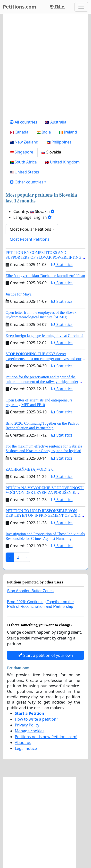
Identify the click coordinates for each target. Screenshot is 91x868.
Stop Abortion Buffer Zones (30, 591)
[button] (28, 182)
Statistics (62, 265)
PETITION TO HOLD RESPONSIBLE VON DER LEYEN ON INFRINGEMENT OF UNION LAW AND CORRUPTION (44, 515)
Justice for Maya (19, 294)
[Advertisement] (45, 67)
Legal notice (26, 748)
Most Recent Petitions (29, 239)
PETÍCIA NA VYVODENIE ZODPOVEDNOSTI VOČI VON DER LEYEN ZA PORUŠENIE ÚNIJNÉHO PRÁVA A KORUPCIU (45, 492)
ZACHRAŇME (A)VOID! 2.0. (30, 469)
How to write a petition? (36, 719)
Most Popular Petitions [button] (30, 229)
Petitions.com (20, 7)
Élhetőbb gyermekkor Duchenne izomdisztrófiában (45, 276)
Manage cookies (30, 731)
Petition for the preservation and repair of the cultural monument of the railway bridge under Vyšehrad (42, 382)
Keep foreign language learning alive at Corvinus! (45, 336)
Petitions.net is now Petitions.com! (46, 737)
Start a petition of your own (45, 655)
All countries (23, 122)
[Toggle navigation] (81, 7)
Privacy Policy (27, 725)
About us (23, 743)
